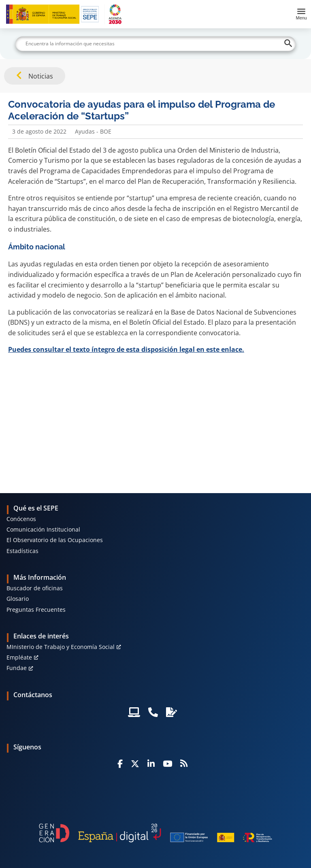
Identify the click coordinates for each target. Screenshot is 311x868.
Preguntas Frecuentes (36, 610)
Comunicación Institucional (43, 529)
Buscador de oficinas (35, 588)
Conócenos (21, 519)
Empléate (19, 657)
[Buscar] (155, 44)
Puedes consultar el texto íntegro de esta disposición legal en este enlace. (126, 349)
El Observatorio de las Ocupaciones (55, 540)
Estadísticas (22, 551)
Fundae (17, 668)
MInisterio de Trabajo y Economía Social (61, 647)
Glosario (18, 599)
